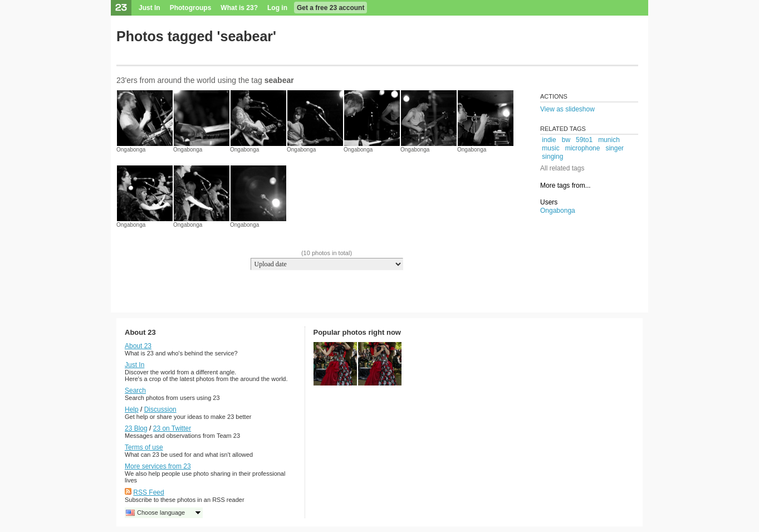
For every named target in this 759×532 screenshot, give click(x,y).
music (550, 148)
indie (549, 140)
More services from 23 (158, 466)
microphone (583, 148)
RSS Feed (148, 492)
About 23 (138, 346)
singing (552, 157)
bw (566, 140)
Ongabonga (131, 150)
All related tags (562, 168)
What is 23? (239, 8)
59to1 (584, 140)
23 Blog (136, 428)
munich (609, 140)
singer (614, 148)
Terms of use (144, 447)
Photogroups (191, 8)
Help (132, 409)
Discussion (160, 409)
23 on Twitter (172, 428)
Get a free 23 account (330, 8)
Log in (277, 8)
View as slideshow (567, 109)
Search (135, 391)
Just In (150, 8)
